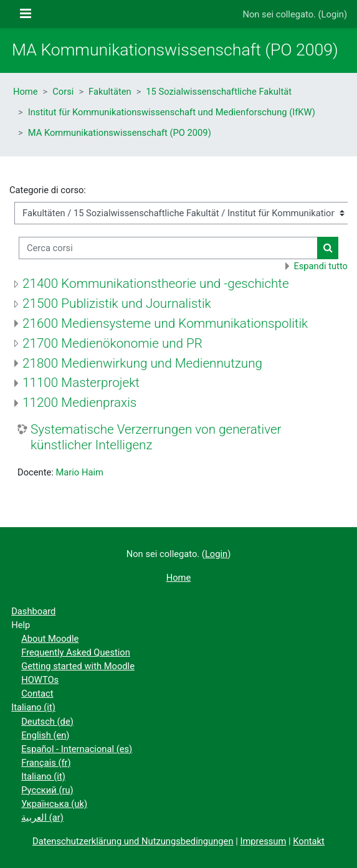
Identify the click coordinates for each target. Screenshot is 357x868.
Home (26, 92)
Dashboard (33, 611)
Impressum (263, 841)
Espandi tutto (321, 266)
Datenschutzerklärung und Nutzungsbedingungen (133, 841)
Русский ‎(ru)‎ (47, 790)
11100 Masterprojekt (81, 383)
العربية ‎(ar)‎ (42, 818)
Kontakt (309, 841)
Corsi (63, 92)
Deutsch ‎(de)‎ (47, 722)
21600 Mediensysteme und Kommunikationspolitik (165, 323)
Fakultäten (110, 92)
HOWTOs (40, 680)
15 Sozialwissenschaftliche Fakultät (219, 92)
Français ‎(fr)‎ (46, 763)
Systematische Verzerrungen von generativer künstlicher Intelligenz (156, 437)
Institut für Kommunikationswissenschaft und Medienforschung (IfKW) (172, 112)
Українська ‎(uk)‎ (54, 804)
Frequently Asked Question (76, 652)
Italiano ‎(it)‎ (33, 707)
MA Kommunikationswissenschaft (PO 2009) (120, 133)
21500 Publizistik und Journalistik (117, 303)
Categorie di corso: (48, 190)
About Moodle (50, 639)
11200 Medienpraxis (79, 403)
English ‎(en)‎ (45, 735)
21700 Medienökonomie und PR (112, 343)
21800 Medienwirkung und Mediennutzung (142, 363)
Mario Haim (79, 472)
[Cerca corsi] (168, 248)
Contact (37, 694)
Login (333, 14)
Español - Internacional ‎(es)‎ (77, 749)
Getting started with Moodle (78, 666)
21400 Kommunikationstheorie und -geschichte (156, 284)
